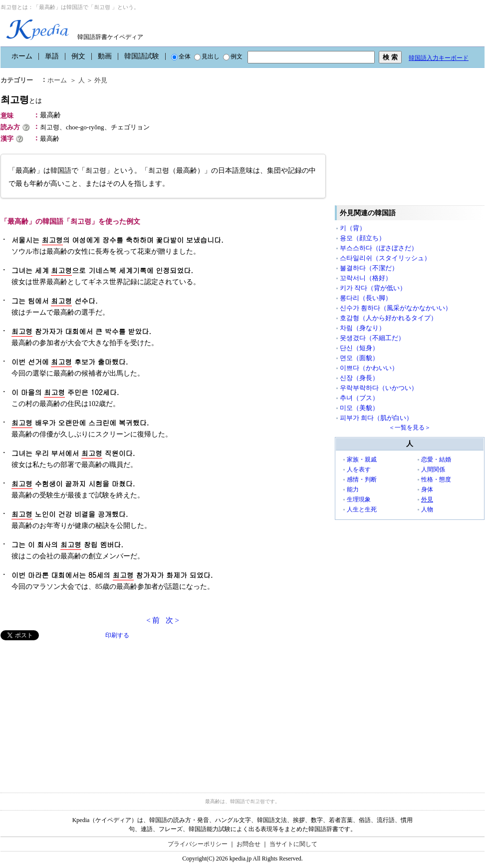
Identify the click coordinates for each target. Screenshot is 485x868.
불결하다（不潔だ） (369, 268)
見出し (207, 56)
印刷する (117, 635)
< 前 (153, 620)
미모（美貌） (359, 408)
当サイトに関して (293, 844)
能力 (353, 489)
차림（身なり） (363, 328)
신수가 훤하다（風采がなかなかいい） (396, 308)
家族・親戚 (362, 459)
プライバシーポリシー (198, 844)
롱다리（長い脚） (366, 298)
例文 (78, 56)
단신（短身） (359, 348)
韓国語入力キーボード (439, 58)
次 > (172, 620)
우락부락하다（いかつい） (379, 388)
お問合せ (248, 844)
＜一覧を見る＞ (410, 428)
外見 (101, 80)
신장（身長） (359, 378)
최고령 (21, 100)
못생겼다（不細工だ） (372, 338)
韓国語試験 (142, 56)
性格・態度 (436, 479)
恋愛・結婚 (436, 459)
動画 (105, 56)
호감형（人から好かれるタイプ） (388, 318)
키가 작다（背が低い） (373, 288)
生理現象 (359, 499)
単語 (52, 56)
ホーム (22, 56)
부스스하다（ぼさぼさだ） (379, 248)
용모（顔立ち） (363, 238)
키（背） (353, 228)
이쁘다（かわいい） (369, 368)
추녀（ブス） (359, 398)
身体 (427, 489)
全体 (181, 56)
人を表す (359, 469)
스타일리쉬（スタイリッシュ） (385, 258)
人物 (427, 509)
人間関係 (433, 469)
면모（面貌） (359, 358)
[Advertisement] (75, 710)
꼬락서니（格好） (366, 278)
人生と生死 (362, 509)
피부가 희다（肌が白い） (376, 418)
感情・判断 (362, 479)
